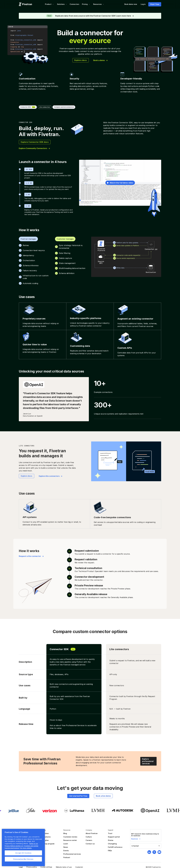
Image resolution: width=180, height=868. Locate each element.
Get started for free (78, 796)
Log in (143, 4)
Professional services (72, 854)
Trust (110, 833)
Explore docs (81, 60)
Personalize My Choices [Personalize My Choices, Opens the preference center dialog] (23, 859)
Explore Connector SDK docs (35, 142)
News (66, 847)
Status (111, 840)
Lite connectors (45, 107)
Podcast (67, 857)
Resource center (70, 840)
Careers (89, 840)
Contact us (90, 844)
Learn (66, 844)
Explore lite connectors (49, 476)
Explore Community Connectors (33, 148)
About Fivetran (92, 833)
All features (46, 837)
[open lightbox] (120, 183)
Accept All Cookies (23, 853)
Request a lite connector (30, 556)
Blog (65, 833)
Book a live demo (103, 796)
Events (66, 851)
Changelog (112, 844)
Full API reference (115, 847)
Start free (155, 4)
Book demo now (131, 4)
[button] (49, 4)
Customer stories (70, 837)
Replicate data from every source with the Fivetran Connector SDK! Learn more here (93, 16)
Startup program (48, 844)
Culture (89, 837)
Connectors (74, 4)
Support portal (114, 837)
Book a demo (99, 60)
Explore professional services (148, 761)
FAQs (110, 851)
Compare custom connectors (64, 107)
